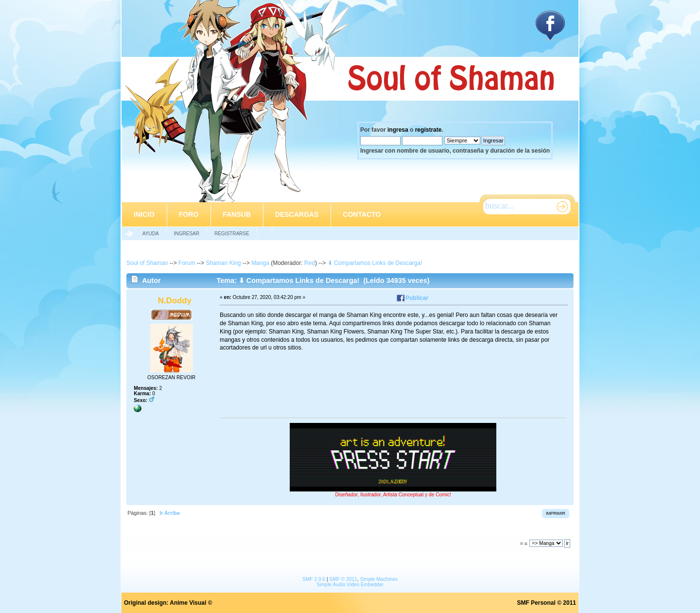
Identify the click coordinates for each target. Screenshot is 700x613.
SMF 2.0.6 (314, 579)
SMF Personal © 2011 (546, 603)
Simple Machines (379, 579)
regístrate (429, 130)
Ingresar (187, 234)
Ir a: (524, 543)
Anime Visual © (191, 603)
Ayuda (151, 234)
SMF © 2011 (343, 579)
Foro (189, 214)
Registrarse (232, 234)
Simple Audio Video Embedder (350, 585)
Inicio (144, 214)
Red (310, 263)
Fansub (237, 214)
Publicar (417, 298)
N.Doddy (175, 301)
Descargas (297, 214)
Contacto (362, 214)
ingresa (398, 130)
